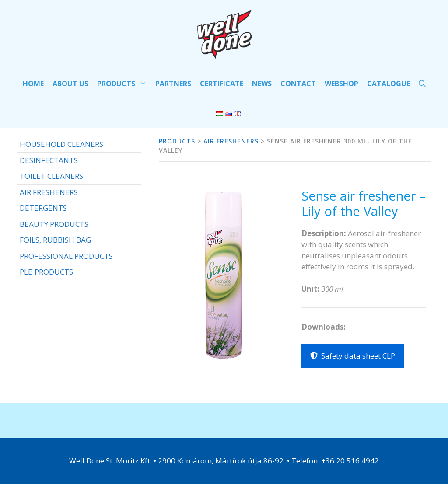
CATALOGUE (388, 84)
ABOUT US (70, 84)
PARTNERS (173, 84)
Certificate (222, 84)
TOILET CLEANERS (51, 176)
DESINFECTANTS (49, 160)
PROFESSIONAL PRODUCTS (66, 256)
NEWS (262, 84)
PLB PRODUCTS (46, 272)
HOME (33, 84)
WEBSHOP (341, 84)
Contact (298, 84)
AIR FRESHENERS (49, 192)
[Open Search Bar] (422, 84)
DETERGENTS (43, 208)
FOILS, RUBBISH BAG (55, 240)
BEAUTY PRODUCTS (54, 224)
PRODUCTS (124, 84)
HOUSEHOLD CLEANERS (61, 144)
